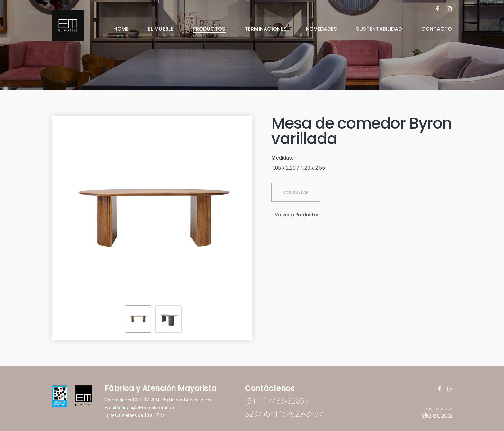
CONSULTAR (296, 192)
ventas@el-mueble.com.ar (146, 408)
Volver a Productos (297, 215)
